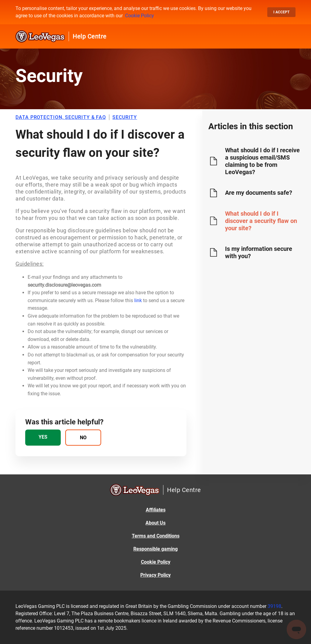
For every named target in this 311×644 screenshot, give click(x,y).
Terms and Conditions (156, 536)
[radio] (43, 438)
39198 (274, 606)
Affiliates (156, 510)
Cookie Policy (140, 16)
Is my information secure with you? (259, 252)
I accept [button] (281, 12)
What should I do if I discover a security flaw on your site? (261, 221)
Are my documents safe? (259, 193)
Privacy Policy (155, 575)
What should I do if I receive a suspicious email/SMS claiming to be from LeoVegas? (262, 161)
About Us (155, 523)
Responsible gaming (155, 549)
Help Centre (90, 36)
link (138, 300)
